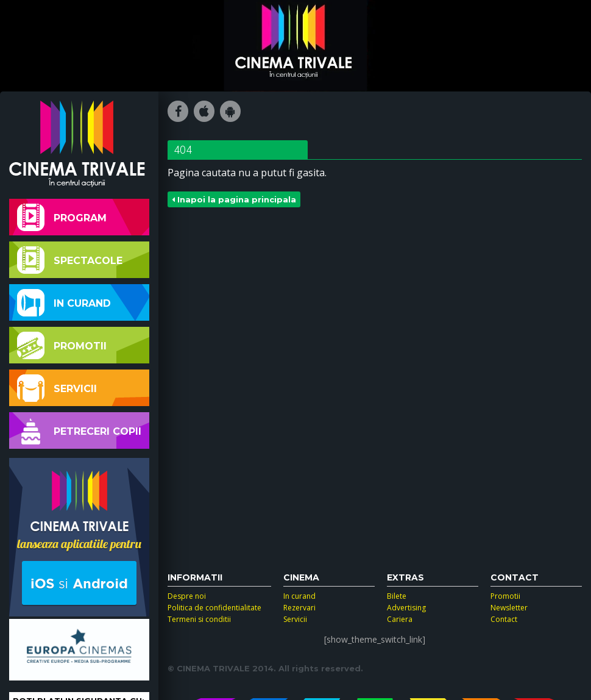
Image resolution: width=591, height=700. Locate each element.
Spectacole (70, 260)
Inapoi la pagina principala (234, 199)
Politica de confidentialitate (214, 608)
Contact (504, 619)
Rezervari (299, 608)
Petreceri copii (79, 431)
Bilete (397, 596)
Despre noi (187, 596)
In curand (64, 303)
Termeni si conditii (199, 619)
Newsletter (509, 608)
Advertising (406, 608)
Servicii (57, 388)
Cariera (400, 619)
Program (62, 217)
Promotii (62, 345)
